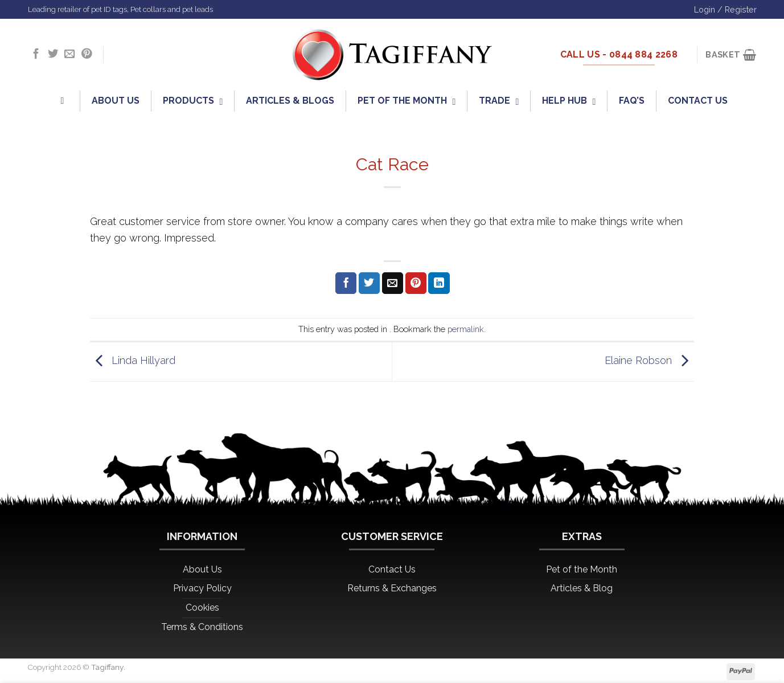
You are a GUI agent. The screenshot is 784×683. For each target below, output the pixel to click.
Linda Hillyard (133, 361)
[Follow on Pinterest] (87, 54)
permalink (466, 329)
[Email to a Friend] (393, 283)
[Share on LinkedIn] (439, 283)
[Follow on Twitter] (53, 54)
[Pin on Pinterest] (416, 283)
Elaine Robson (649, 361)
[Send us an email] (69, 54)
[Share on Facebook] (346, 283)
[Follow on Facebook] (36, 54)
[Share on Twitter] (369, 283)
